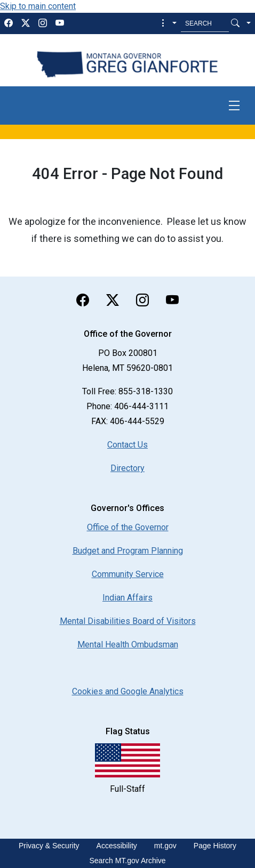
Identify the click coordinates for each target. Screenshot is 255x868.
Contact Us (127, 445)
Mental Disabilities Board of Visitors (128, 621)
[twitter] (26, 23)
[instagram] (43, 23)
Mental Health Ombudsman (128, 644)
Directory (127, 468)
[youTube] (60, 23)
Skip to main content (38, 6)
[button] (168, 23)
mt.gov (165, 846)
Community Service (128, 574)
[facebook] (9, 23)
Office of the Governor (128, 527)
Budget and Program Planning (128, 551)
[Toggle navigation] (234, 106)
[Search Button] (235, 23)
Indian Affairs (127, 598)
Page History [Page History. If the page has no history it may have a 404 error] (215, 846)
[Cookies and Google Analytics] (128, 691)
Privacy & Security (49, 846)
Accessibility (117, 846)
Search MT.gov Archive (127, 861)
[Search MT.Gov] (205, 23)
